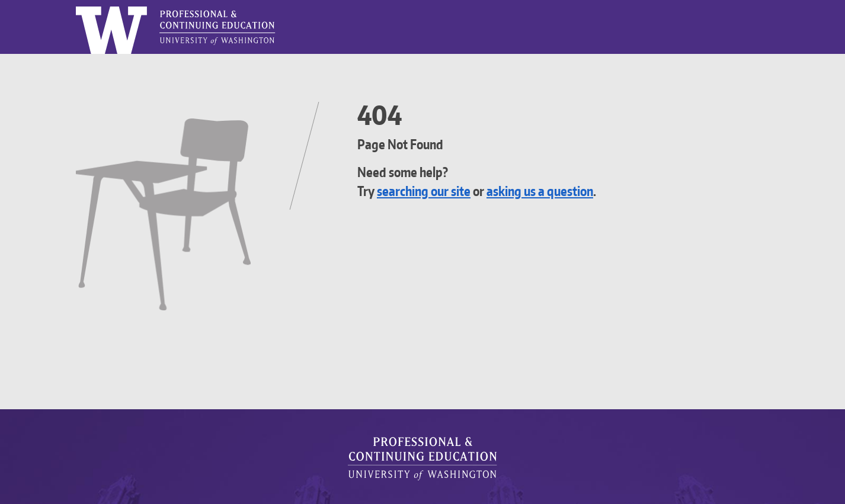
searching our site (431, 191)
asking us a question (561, 191)
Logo (76, 7)
